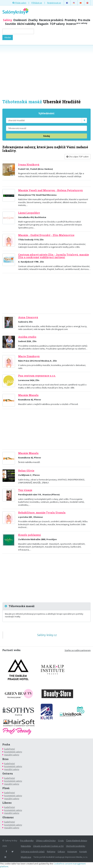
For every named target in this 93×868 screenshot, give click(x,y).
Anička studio (27, 337)
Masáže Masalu (28, 395)
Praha (6, 744)
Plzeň (6, 788)
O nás (61, 840)
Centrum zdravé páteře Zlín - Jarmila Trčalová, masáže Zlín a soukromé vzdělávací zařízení (54, 256)
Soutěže (10, 24)
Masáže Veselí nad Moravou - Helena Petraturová (50, 190)
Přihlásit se (37, 3)
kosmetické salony (13, 752)
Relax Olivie (26, 471)
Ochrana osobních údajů (33, 851)
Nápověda (26, 846)
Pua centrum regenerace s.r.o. (37, 376)
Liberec (7, 803)
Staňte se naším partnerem (78, 650)
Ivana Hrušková (29, 165)
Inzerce (77, 24)
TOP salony (57, 24)
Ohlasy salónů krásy (46, 840)
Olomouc (8, 817)
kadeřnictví (10, 749)
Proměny (71, 20)
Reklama (51, 851)
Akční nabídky (26, 24)
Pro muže (84, 20)
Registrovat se (54, 3)
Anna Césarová (28, 317)
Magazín (43, 24)
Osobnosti (20, 20)
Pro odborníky (27, 840)
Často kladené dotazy (77, 840)
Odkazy (61, 851)
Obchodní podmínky (76, 846)
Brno (5, 759)
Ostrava (8, 774)
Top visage (25, 490)
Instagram (72, 851)
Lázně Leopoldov (29, 213)
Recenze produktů (51, 20)
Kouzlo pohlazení (30, 535)
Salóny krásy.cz (47, 635)
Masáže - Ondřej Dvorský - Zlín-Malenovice (46, 235)
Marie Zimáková (29, 356)
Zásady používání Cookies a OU (48, 846)
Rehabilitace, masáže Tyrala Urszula (42, 513)
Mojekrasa (26, 857)
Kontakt (83, 851)
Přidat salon (19, 3)
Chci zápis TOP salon (78, 157)
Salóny (7, 20)
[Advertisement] (46, 72)
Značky (33, 20)
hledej (47, 136)
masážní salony (12, 755)
